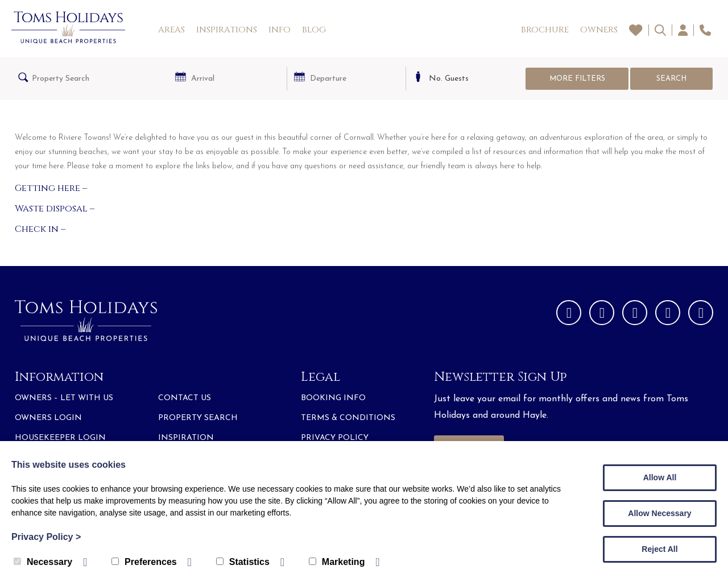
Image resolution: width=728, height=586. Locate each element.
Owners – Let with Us (64, 398)
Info (280, 30)
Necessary (43, 562)
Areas (171, 30)
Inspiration (186, 438)
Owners (599, 30)
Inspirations (227, 30)
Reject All (659, 549)
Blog (314, 30)
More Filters (577, 79)
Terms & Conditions (348, 418)
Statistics (243, 562)
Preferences (144, 562)
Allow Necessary (659, 513)
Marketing (337, 562)
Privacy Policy (335, 438)
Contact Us (185, 398)
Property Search (198, 418)
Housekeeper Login (60, 438)
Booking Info (333, 398)
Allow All (660, 477)
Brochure (545, 30)
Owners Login (48, 418)
